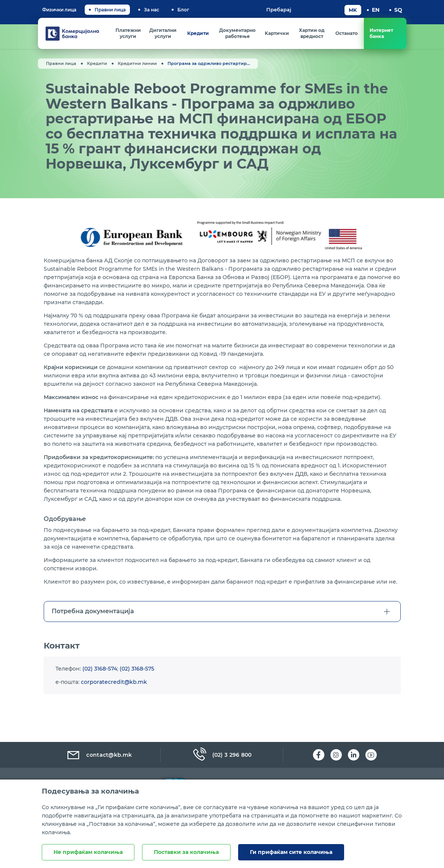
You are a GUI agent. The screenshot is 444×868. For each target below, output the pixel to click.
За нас (152, 10)
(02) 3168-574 (100, 679)
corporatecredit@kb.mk (114, 692)
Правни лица (110, 10)
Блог (183, 10)
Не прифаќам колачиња (88, 852)
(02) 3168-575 (137, 679)
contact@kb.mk (99, 755)
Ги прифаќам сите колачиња (291, 852)
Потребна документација (93, 621)
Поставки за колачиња (186, 852)
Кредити (97, 63)
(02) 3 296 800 (222, 755)
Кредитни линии (137, 63)
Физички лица (59, 10)
